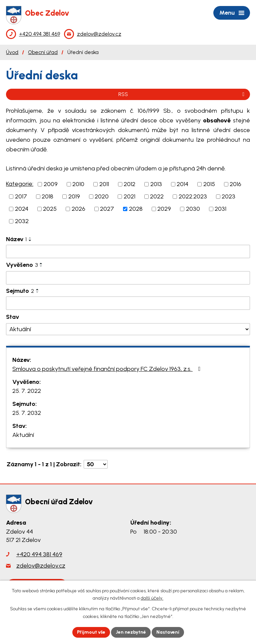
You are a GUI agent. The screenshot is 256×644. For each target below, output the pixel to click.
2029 (164, 209)
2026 (78, 209)
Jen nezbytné (131, 632)
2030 (193, 209)
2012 (129, 184)
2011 (104, 184)
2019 (74, 196)
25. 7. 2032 (27, 413)
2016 (235, 184)
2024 (22, 209)
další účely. (152, 598)
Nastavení (168, 632)
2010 (78, 184)
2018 (47, 196)
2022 (157, 196)
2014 (182, 184)
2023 (228, 196)
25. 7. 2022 (27, 391)
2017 (21, 196)
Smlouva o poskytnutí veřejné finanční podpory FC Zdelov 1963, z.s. (108, 369)
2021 (129, 196)
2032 (22, 221)
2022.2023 (193, 196)
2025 (50, 209)
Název (16, 239)
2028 (136, 209)
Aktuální (23, 435)
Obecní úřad (43, 52)
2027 (107, 209)
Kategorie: (20, 184)
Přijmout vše (91, 632)
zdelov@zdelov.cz (41, 566)
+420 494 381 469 (39, 554)
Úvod (12, 52)
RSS (182, 94)
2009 (51, 184)
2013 (156, 184)
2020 (102, 196)
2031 (220, 209)
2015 (209, 184)
